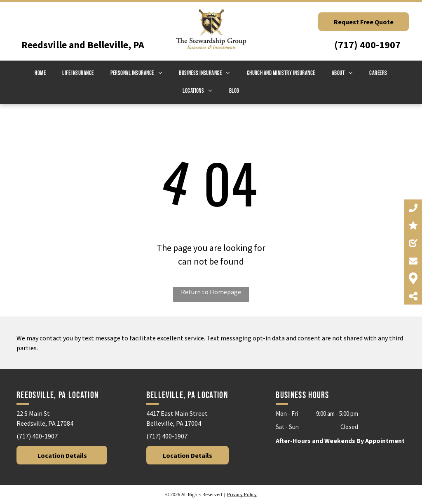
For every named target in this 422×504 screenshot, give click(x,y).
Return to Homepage (211, 292)
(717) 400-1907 (367, 45)
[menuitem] (40, 74)
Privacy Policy (242, 494)
